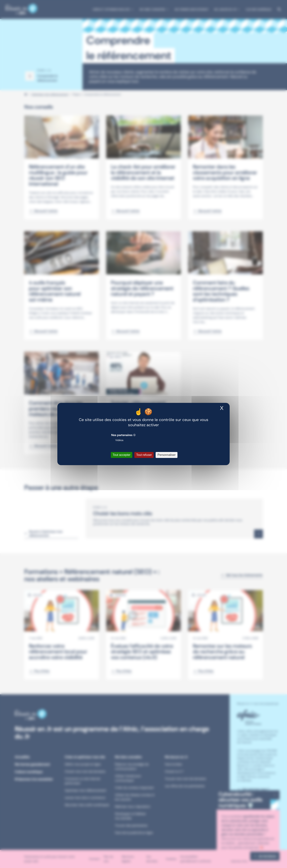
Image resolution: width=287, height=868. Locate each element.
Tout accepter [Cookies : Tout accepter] (122, 455)
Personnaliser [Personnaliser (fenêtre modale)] (167, 455)
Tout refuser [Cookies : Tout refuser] (144, 455)
